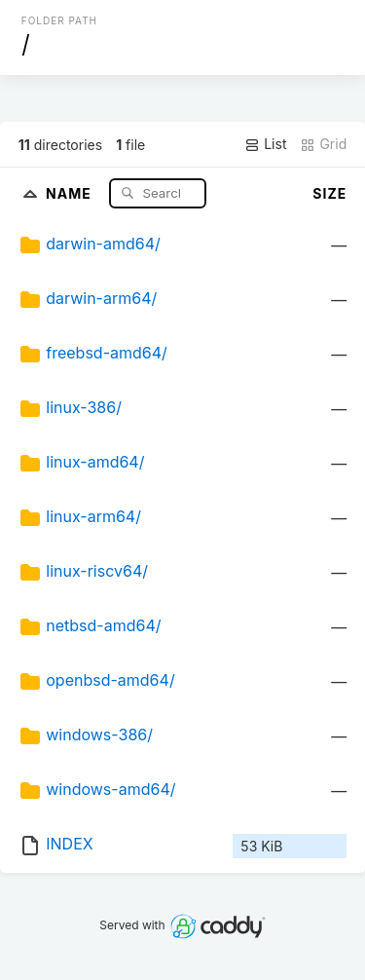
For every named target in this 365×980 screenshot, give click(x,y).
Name (71, 192)
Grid (323, 144)
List (265, 144)
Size (329, 193)
